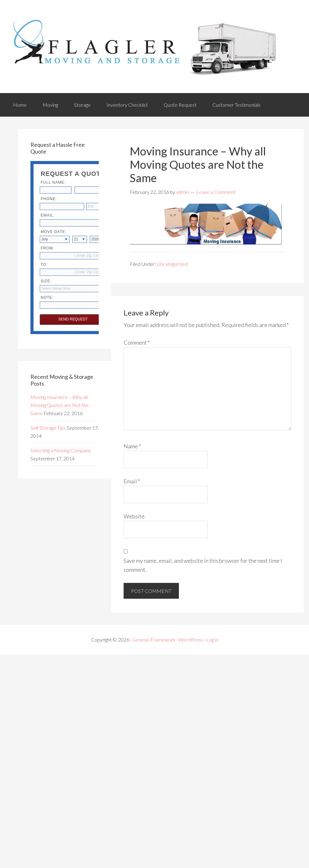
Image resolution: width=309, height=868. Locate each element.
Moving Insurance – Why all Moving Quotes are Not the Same (60, 405)
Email (132, 481)
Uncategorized (172, 264)
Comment (137, 342)
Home (20, 105)
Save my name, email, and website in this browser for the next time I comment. (203, 565)
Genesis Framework (154, 640)
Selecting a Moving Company (61, 450)
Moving (50, 105)
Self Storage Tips (48, 428)
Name (132, 446)
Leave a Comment (216, 192)
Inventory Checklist (127, 105)
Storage (82, 105)
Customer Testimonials (236, 105)
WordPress (191, 640)
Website (134, 516)
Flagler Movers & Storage (145, 47)
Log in (212, 640)
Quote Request (180, 105)
